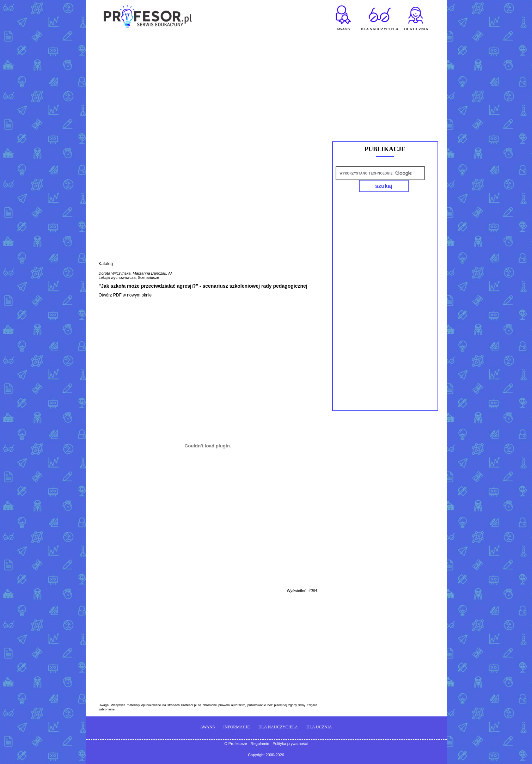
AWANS (208, 727)
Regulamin (260, 744)
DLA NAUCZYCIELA (278, 727)
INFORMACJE (236, 727)
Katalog (106, 264)
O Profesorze (236, 744)
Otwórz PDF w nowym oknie (125, 295)
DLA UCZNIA (319, 727)
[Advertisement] (266, 83)
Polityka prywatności (290, 744)
